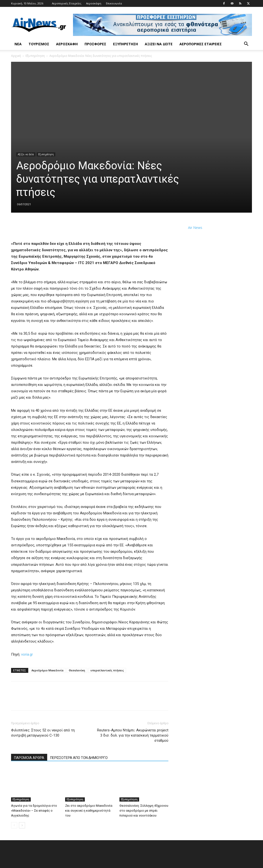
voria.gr (27, 654)
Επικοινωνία (114, 3)
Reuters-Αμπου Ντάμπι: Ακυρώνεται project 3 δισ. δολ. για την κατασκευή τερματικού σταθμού (133, 735)
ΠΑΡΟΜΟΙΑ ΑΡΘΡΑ (29, 758)
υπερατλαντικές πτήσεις (107, 670)
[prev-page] (14, 825)
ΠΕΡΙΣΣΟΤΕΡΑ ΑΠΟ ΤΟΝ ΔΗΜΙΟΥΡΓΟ (79, 758)
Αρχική (16, 56)
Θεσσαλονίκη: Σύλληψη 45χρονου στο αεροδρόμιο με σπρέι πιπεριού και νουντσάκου (144, 811)
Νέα (18, 44)
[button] (246, 44)
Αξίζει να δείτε (159, 44)
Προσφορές (95, 44)
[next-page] (22, 825)
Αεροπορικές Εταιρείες (67, 3)
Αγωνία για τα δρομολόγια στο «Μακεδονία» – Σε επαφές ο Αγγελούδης (34, 811)
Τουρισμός (39, 44)
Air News (195, 228)
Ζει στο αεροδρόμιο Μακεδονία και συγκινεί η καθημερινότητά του (89, 811)
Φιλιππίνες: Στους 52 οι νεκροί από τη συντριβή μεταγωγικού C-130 (43, 733)
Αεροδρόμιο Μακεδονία (47, 670)
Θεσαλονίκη (77, 670)
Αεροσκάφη (94, 3)
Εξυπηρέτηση (125, 44)
